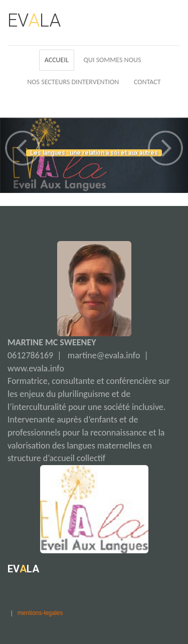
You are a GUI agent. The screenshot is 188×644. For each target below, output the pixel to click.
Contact (147, 82)
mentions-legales (40, 613)
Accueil (57, 60)
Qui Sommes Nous (113, 60)
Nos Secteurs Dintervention (73, 82)
